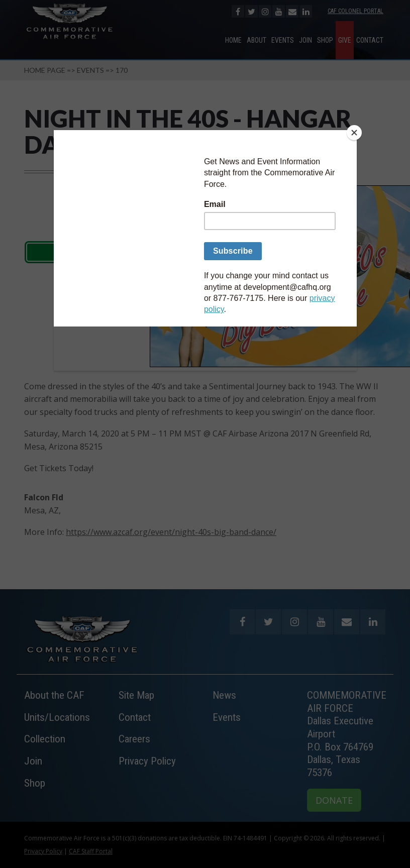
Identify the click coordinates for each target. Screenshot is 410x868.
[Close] (354, 133)
